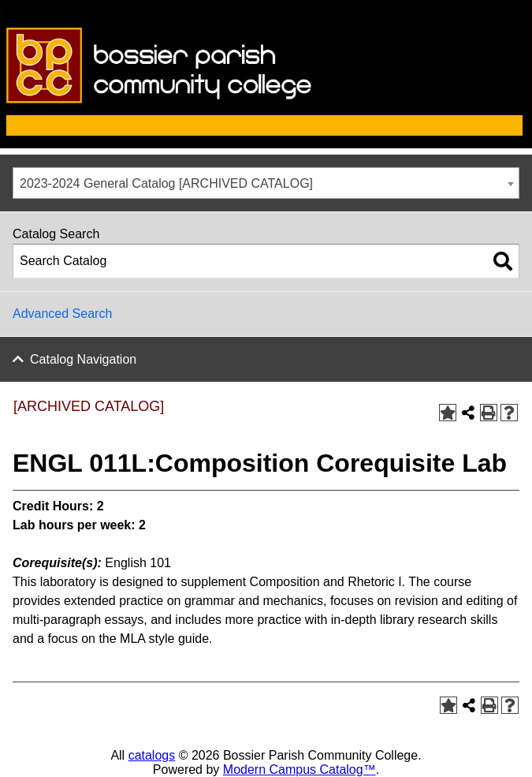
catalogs (152, 755)
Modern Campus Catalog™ (299, 770)
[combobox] (266, 183)
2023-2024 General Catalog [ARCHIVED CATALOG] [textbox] (166, 183)
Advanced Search (62, 314)
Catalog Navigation (83, 359)
